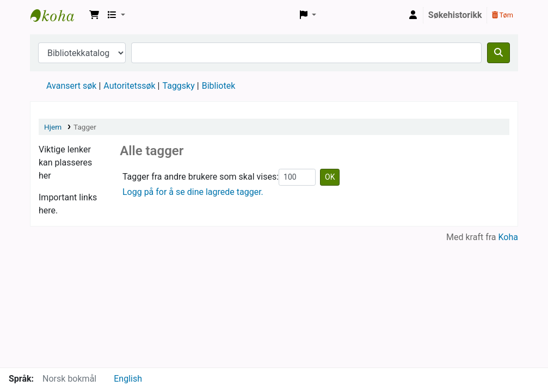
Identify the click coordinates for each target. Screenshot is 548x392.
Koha (508, 237)
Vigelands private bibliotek (58, 15)
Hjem (53, 127)
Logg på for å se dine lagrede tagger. (193, 192)
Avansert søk (71, 86)
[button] (94, 15)
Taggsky (179, 86)
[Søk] (498, 53)
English (128, 379)
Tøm (503, 15)
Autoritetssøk (129, 86)
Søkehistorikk (455, 15)
